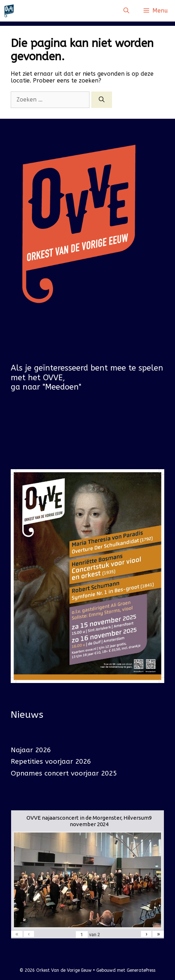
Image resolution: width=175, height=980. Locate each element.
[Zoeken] (102, 100)
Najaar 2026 (31, 750)
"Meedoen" (62, 387)
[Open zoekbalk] (126, 11)
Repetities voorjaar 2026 (51, 762)
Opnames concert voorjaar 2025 (64, 773)
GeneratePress (141, 970)
